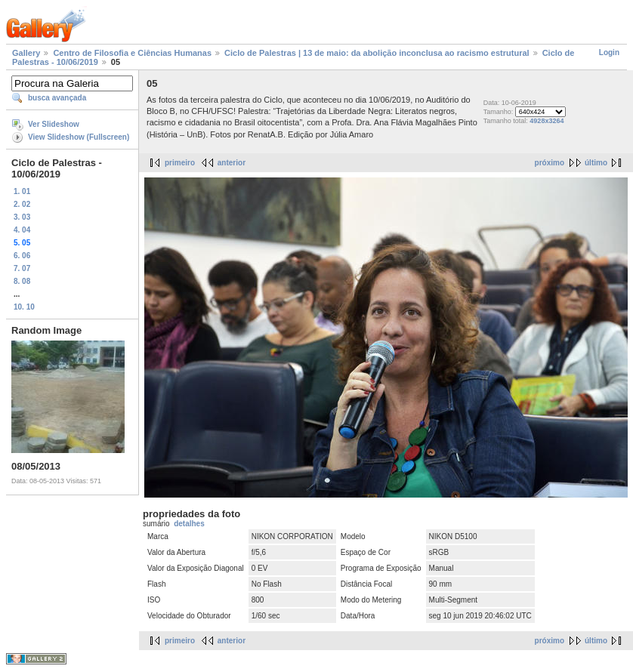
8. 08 (22, 281)
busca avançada (57, 98)
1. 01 (22, 191)
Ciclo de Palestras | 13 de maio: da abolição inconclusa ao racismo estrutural (377, 53)
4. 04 (22, 230)
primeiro (180, 163)
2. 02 (22, 204)
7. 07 (22, 268)
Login (609, 52)
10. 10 (24, 307)
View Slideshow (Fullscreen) (79, 137)
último (596, 163)
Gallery (26, 53)
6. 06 (22, 256)
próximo (550, 163)
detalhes (189, 524)
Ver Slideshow (54, 124)
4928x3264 (547, 121)
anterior (232, 163)
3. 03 (22, 217)
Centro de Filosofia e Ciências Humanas (132, 53)
